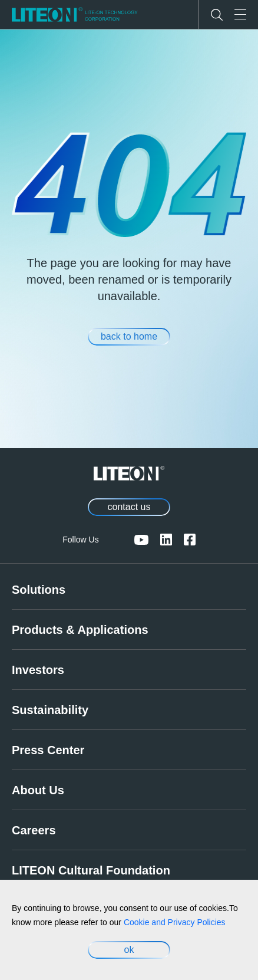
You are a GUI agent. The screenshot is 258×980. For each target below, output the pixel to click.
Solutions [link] (39, 590)
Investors (38, 670)
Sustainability (50, 710)
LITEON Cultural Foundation (91, 870)
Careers (34, 830)
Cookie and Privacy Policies (175, 922)
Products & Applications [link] (80, 630)
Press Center (48, 750)
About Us (38, 790)
